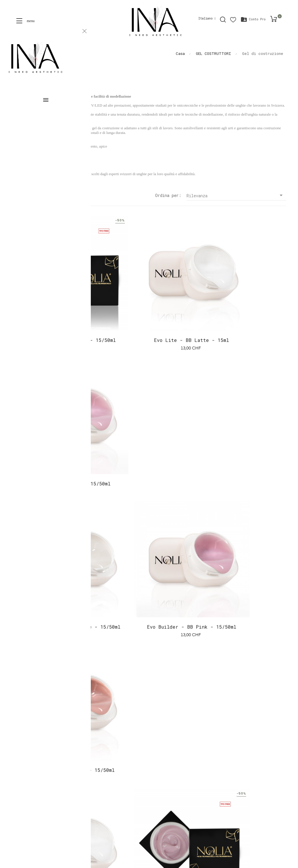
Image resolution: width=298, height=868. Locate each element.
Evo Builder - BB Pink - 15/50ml (149, 451)
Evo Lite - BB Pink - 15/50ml (242, 312)
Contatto (21, 806)
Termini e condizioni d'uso (43, 795)
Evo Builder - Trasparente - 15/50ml (56, 451)
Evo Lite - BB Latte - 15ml (149, 312)
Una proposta (26, 764)
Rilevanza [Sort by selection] (236, 195)
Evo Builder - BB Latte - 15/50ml (56, 586)
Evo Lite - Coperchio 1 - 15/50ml (56, 316)
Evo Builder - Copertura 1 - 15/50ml (149, 586)
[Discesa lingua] (207, 19)
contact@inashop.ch (173, 723)
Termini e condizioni (36, 774)
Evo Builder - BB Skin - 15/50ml (242, 451)
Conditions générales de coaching (50, 785)
